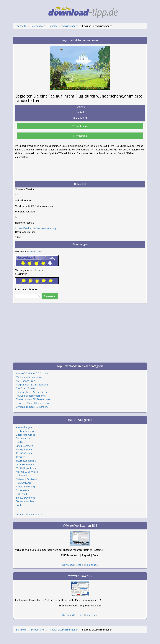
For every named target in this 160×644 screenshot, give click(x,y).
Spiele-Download (26, 498)
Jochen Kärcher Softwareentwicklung (36, 228)
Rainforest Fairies (26, 388)
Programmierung (25, 487)
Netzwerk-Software (27, 479)
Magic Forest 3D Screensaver (32, 385)
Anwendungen (24, 427)
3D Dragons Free (26, 381)
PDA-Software (24, 483)
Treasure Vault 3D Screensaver (33, 399)
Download (68, 565)
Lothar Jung (36, 251)
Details (80, 565)
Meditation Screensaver (29, 377)
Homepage (80, 136)
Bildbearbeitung (25, 431)
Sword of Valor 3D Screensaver (34, 403)
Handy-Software (25, 450)
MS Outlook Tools (26, 468)
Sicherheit (21, 494)
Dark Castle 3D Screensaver (32, 392)
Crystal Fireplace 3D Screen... (33, 407)
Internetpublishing (26, 461)
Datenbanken (23, 438)
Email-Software (25, 446)
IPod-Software (24, 453)
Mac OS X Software (27, 472)
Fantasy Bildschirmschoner (63, 26)
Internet (20, 457)
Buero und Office (26, 435)
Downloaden (80, 126)
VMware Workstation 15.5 (80, 526)
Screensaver (38, 26)
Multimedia (22, 475)
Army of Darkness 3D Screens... (34, 373)
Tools (19, 505)
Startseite (21, 26)
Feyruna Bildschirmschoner (31, 396)
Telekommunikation (27, 501)
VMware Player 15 (80, 576)
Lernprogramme (25, 464)
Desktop (21, 442)
